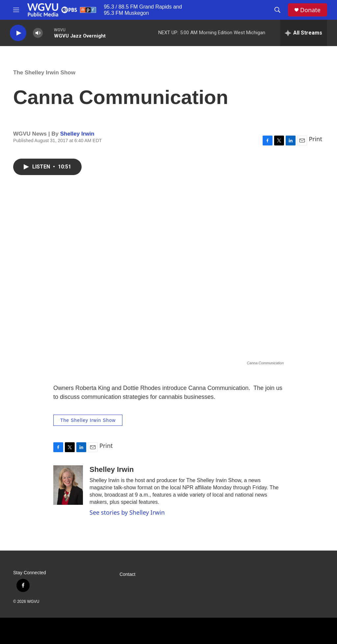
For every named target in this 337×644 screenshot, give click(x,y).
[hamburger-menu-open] (16, 10)
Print (315, 139)
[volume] (38, 33)
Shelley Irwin (77, 134)
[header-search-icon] (277, 10)
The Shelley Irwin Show (44, 73)
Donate (310, 10)
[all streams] (304, 33)
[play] (18, 33)
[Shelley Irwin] (68, 485)
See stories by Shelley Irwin (127, 512)
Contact (127, 574)
